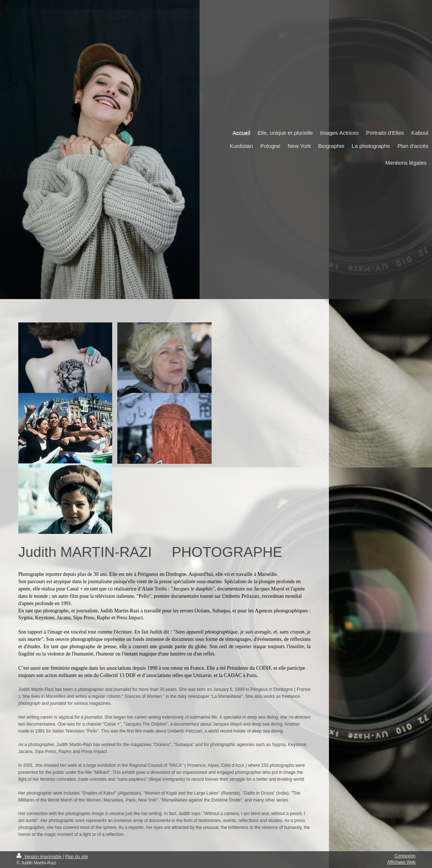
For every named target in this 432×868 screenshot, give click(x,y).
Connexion (405, 856)
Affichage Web (401, 862)
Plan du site (77, 857)
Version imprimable (40, 857)
